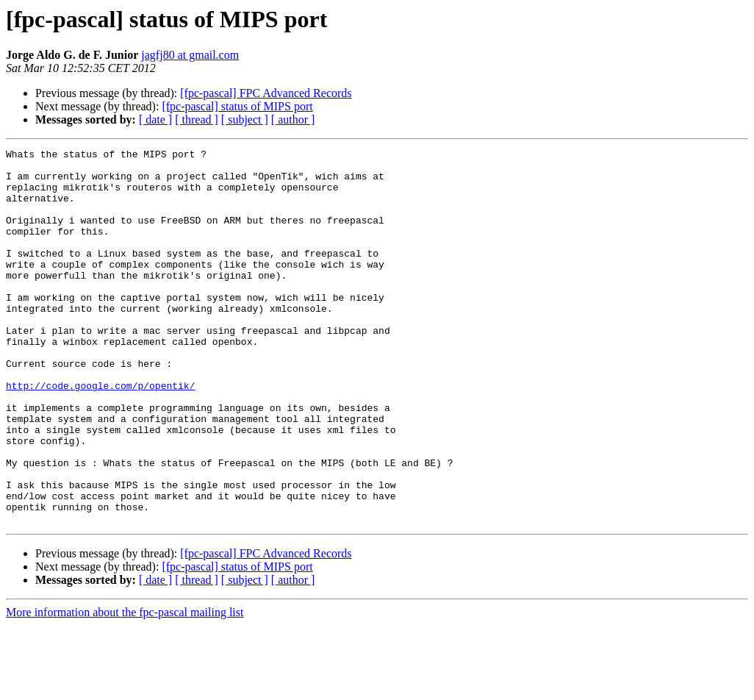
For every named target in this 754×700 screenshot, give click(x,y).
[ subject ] (245, 119)
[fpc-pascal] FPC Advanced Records (266, 93)
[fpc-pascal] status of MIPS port (237, 106)
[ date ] (155, 119)
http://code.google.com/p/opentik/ (100, 434)
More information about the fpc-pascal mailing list (125, 687)
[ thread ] (197, 119)
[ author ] (293, 119)
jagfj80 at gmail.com (190, 55)
